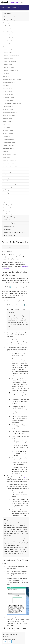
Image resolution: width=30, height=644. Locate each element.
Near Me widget (7, 136)
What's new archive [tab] (10, 235)
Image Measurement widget (10, 112)
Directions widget (7, 65)
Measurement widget (8, 130)
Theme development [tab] (10, 223)
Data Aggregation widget (9, 62)
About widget (6, 23)
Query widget (6, 157)
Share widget (6, 181)
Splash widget (6, 190)
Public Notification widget (9, 154)
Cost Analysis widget (8, 59)
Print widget (6, 151)
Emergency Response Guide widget (12, 80)
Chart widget (6, 47)
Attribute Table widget (8, 32)
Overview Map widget (8, 145)
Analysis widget (7, 29)
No (10, 642)
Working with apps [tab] (10, 17)
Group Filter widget (8, 106)
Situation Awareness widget (10, 184)
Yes (5, 642)
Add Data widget (7, 26)
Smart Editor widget (8, 187)
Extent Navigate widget (9, 83)
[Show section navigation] (27, 8)
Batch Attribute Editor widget (10, 35)
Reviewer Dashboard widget (10, 166)
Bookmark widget (7, 41)
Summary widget (7, 199)
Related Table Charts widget (10, 160)
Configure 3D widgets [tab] (10, 217)
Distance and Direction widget (10, 71)
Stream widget (6, 193)
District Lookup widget (8, 68)
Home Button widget (8, 109)
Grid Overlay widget (8, 100)
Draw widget (6, 74)
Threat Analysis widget (8, 205)
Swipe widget (6, 202)
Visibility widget (7, 211)
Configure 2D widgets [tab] (10, 20)
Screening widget (7, 172)
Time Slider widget (7, 208)
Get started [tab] (7, 14)
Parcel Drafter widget (8, 148)
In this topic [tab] (8, 247)
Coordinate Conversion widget (11, 56)
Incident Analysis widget (9, 115)
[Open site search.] (22, 3)
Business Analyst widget (9, 44)
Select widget (6, 178)
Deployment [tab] (8, 229)
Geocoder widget (7, 92)
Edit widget (6, 77)
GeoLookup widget (8, 94)
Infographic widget (7, 118)
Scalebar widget (7, 169)
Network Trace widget (8, 139)
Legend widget (7, 127)
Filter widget (6, 86)
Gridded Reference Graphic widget (12, 103)
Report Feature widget (8, 163)
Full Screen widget (7, 89)
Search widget (6, 175)
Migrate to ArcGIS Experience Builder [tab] (15, 232)
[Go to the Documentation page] (27, 3)
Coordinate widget (7, 53)
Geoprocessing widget (8, 97)
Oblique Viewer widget (9, 142)
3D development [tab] (9, 226)
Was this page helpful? (10, 639)
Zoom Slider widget (8, 214)
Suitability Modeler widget (9, 196)
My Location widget (8, 133)
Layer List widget (7, 124)
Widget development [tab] (10, 220)
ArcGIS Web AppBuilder (10, 8)
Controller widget (7, 50)
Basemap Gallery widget (9, 38)
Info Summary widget (8, 121)
